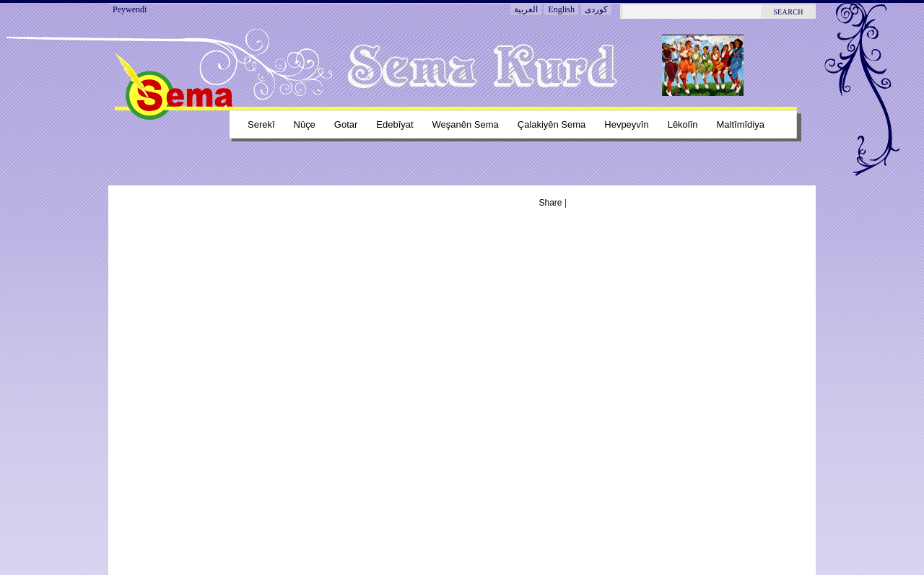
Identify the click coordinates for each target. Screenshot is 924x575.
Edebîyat (395, 124)
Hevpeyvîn (626, 124)
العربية (526, 9)
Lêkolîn (683, 124)
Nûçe (305, 124)
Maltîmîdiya (741, 124)
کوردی (596, 9)
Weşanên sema (466, 124)
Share (551, 203)
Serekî (261, 124)
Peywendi (130, 9)
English (561, 9)
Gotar (346, 124)
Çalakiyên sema (552, 124)
